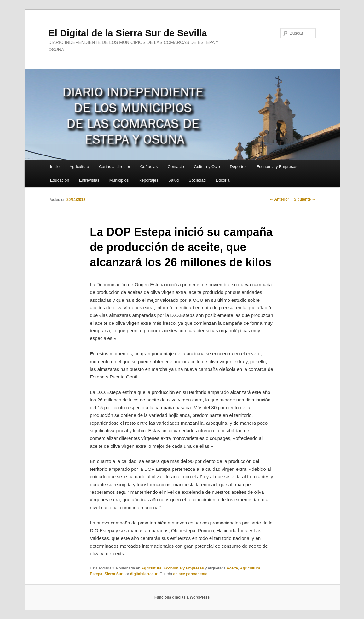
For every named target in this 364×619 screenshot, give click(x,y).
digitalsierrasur (144, 574)
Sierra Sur (113, 574)
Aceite (232, 568)
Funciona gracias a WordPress (182, 597)
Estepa (96, 574)
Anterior (280, 199)
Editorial (223, 180)
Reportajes (149, 180)
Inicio (55, 167)
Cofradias (149, 167)
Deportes (238, 167)
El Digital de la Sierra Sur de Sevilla (128, 33)
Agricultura (79, 167)
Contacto (176, 167)
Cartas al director (115, 167)
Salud (173, 180)
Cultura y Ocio (207, 167)
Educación (60, 180)
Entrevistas (89, 180)
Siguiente (305, 199)
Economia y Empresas (277, 167)
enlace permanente (191, 574)
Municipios (119, 180)
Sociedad (197, 180)
